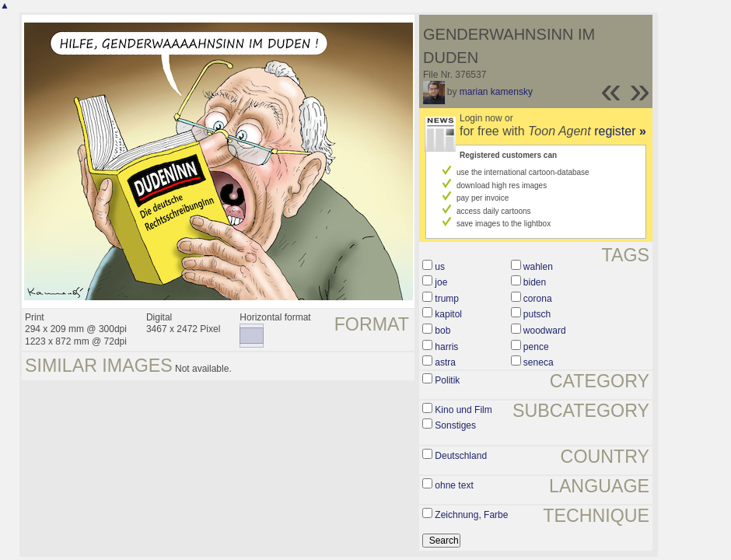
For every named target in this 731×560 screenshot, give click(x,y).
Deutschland (461, 456)
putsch (537, 314)
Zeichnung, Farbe (471, 515)
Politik (447, 380)
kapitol (448, 314)
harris (446, 347)
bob (442, 331)
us (440, 267)
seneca (539, 362)
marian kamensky (496, 92)
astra (445, 362)
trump (447, 299)
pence (536, 347)
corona (538, 299)
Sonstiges (455, 425)
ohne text (454, 485)
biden (535, 282)
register (620, 131)
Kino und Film (463, 410)
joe (441, 282)
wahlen (538, 267)
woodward (545, 331)
